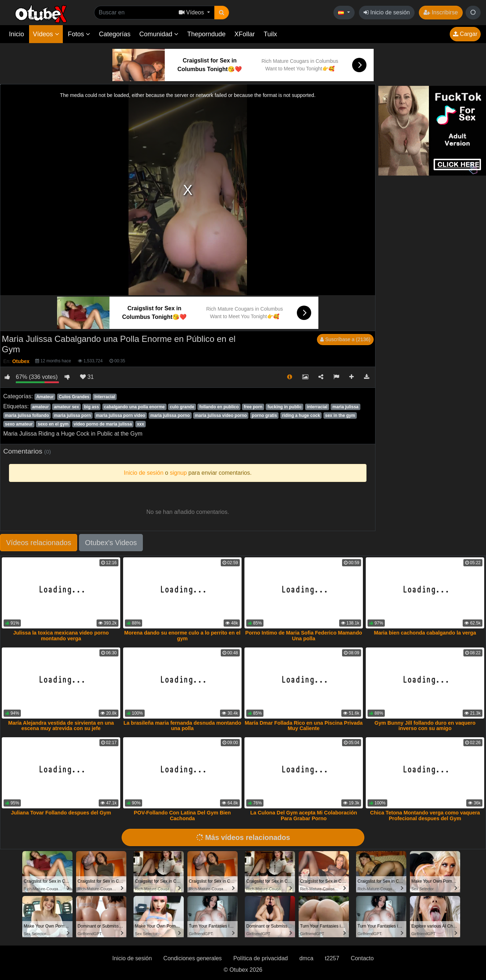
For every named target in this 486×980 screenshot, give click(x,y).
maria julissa (345, 407)
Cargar (465, 34)
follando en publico (219, 407)
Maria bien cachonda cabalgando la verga (425, 633)
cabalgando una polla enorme (134, 407)
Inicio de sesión (387, 12)
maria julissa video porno (221, 415)
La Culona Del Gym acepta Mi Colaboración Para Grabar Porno (303, 816)
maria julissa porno (170, 415)
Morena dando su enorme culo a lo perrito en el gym (182, 636)
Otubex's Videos (111, 543)
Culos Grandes (74, 397)
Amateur (45, 397)
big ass (91, 407)
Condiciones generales (193, 958)
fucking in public (284, 407)
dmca (306, 958)
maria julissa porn (73, 415)
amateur (40, 407)
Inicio (17, 34)
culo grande (182, 407)
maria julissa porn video (120, 415)
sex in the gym (340, 415)
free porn (253, 407)
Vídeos (46, 34)
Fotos (79, 34)
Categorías (115, 34)
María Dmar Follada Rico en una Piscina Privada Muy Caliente (304, 726)
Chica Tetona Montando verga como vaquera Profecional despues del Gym (425, 816)
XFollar (245, 34)
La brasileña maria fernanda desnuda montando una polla (182, 726)
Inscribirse (441, 12)
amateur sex (66, 407)
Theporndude (207, 34)
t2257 (332, 958)
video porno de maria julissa (103, 424)
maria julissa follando (27, 415)
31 (87, 377)
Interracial (105, 397)
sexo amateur (19, 424)
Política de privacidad (261, 958)
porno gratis (265, 415)
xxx (140, 424)
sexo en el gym (53, 424)
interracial (317, 407)
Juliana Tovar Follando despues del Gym (61, 813)
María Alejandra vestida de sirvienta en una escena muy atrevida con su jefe (61, 726)
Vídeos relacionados (39, 543)
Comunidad (159, 34)
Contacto (362, 958)
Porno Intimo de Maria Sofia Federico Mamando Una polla (303, 636)
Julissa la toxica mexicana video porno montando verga (61, 636)
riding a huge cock (301, 415)
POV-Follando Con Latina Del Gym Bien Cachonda (182, 816)
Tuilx (270, 34)
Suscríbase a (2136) (345, 339)
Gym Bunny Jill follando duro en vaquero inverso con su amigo (425, 726)
